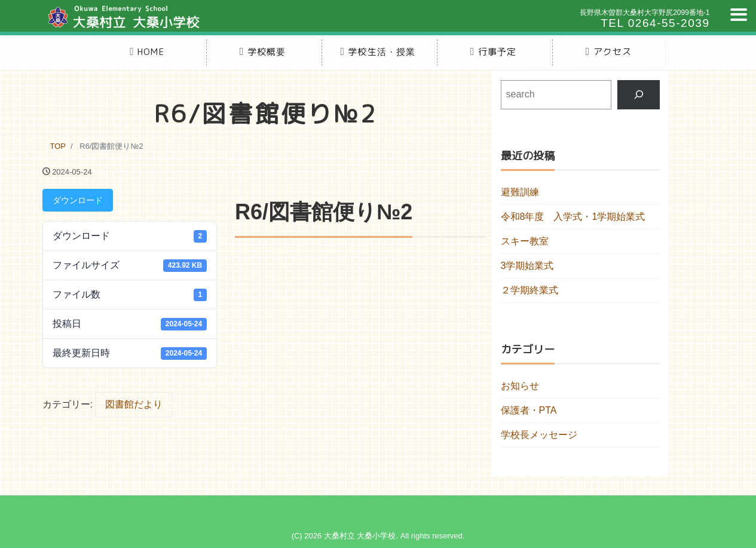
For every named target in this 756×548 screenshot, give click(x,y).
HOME (147, 52)
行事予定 (494, 52)
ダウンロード (78, 200)
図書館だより (134, 404)
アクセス (609, 52)
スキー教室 (525, 241)
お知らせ (520, 386)
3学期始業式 (527, 266)
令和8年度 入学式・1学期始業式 (573, 217)
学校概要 (263, 52)
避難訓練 (520, 192)
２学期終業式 (529, 290)
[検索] (639, 95)
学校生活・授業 (378, 52)
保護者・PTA (529, 410)
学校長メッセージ (539, 435)
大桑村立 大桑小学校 (360, 536)
